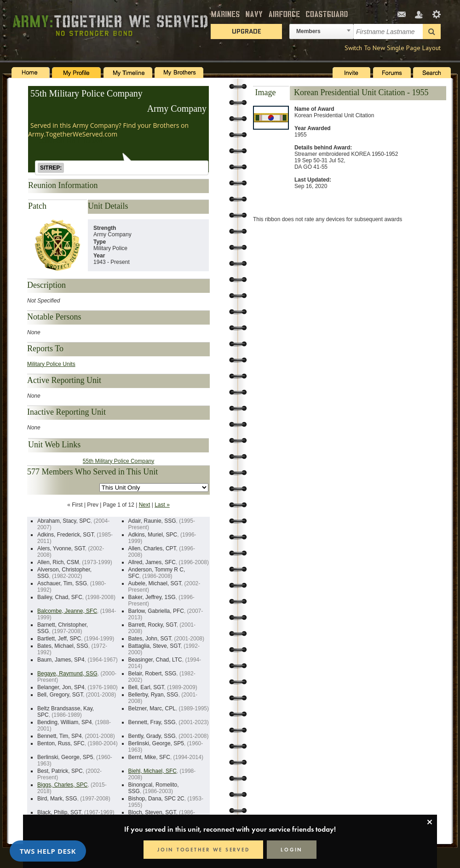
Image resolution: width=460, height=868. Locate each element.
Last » (162, 505)
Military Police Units (51, 364)
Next (145, 505)
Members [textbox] (308, 31)
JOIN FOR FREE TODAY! (71, 142)
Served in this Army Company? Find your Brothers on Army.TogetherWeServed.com (108, 130)
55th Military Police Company (86, 93)
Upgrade (247, 31)
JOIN (203, 850)
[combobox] (322, 31)
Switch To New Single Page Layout (393, 48)
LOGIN (292, 850)
